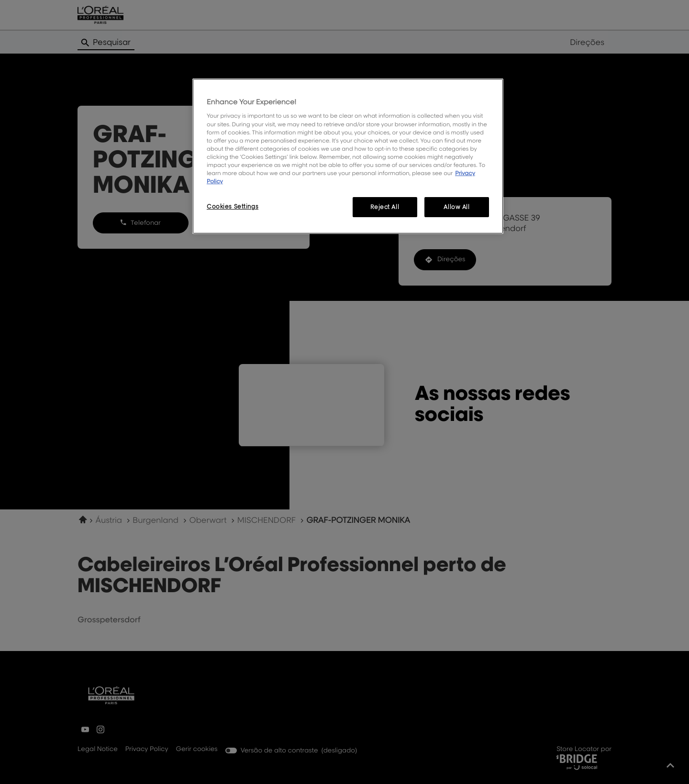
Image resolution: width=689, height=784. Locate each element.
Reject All (385, 207)
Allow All (456, 207)
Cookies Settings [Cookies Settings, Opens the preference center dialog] (233, 206)
